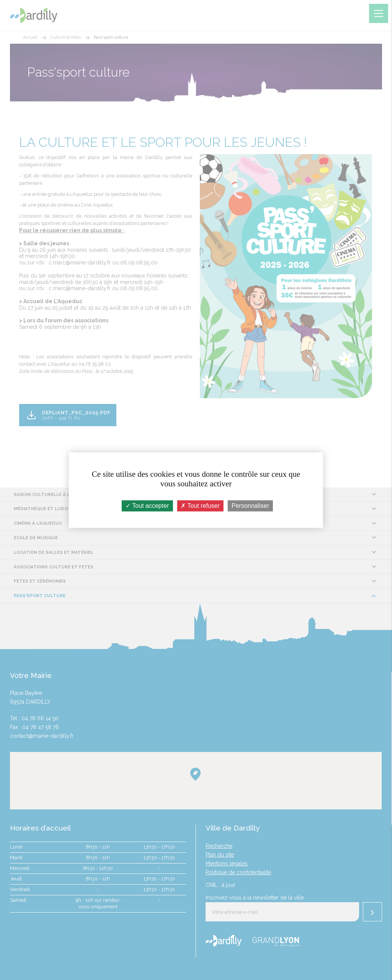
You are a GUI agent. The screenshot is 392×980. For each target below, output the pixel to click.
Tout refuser (200, 506)
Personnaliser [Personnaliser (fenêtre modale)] (250, 506)
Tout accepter (147, 506)
